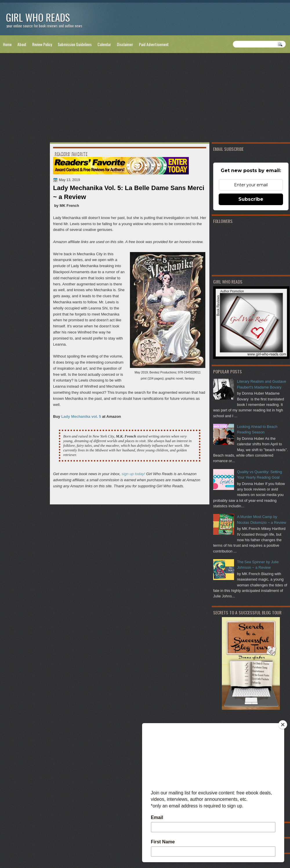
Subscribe (251, 199)
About (22, 44)
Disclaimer (125, 44)
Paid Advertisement (154, 44)
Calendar (104, 44)
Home (7, 44)
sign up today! (133, 474)
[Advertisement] (145, 99)
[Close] (283, 725)
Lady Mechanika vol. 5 (81, 416)
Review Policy (42, 44)
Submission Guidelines (75, 44)
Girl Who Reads (38, 17)
